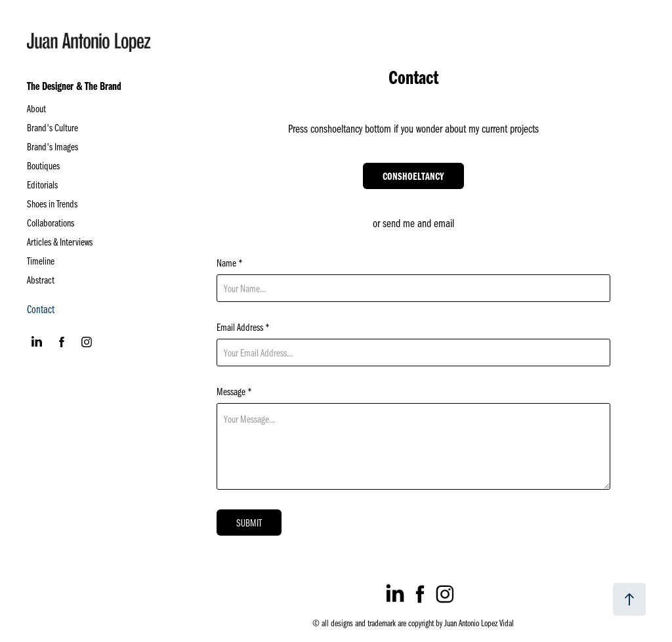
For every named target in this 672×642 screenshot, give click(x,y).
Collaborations (51, 223)
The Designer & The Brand (74, 85)
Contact (41, 309)
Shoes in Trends (52, 203)
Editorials (42, 184)
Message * (234, 391)
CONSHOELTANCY (413, 176)
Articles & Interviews (60, 242)
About (36, 108)
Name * (230, 263)
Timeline (41, 261)
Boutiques (43, 165)
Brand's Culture (52, 127)
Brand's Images (52, 146)
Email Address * (243, 327)
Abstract (41, 280)
